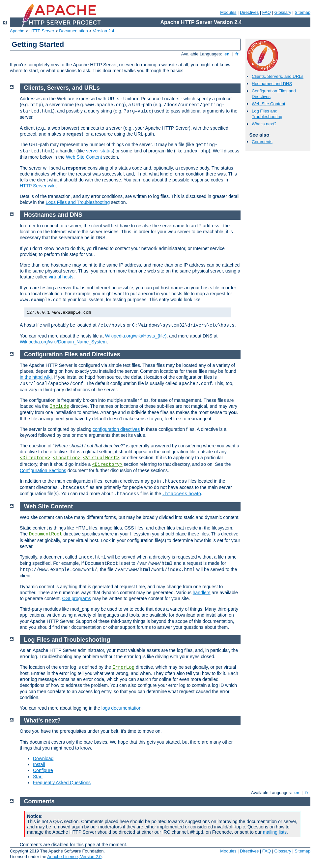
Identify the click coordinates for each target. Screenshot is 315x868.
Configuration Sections (43, 470)
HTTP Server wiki (38, 186)
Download (43, 758)
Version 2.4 (104, 31)
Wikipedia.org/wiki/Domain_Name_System (63, 342)
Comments (262, 142)
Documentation (73, 31)
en (227, 54)
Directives (249, 12)
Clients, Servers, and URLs (278, 76)
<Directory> (35, 458)
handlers (202, 593)
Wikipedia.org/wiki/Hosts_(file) (136, 336)
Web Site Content (269, 104)
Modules (228, 12)
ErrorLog (123, 667)
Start (38, 777)
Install (39, 764)
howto (182, 494)
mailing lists (275, 832)
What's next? (264, 124)
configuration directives (116, 429)
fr (237, 54)
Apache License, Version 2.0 (74, 857)
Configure (43, 770)
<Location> (67, 458)
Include (59, 406)
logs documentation (121, 708)
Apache (17, 31)
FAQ (267, 12)
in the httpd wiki (36, 377)
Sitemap (302, 12)
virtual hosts (61, 277)
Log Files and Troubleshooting (267, 114)
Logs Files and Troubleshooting (78, 202)
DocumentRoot (46, 534)
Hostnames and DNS (272, 84)
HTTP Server (42, 31)
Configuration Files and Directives (72, 354)
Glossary (283, 12)
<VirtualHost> (101, 458)
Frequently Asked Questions (62, 783)
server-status (99, 151)
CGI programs (76, 598)
